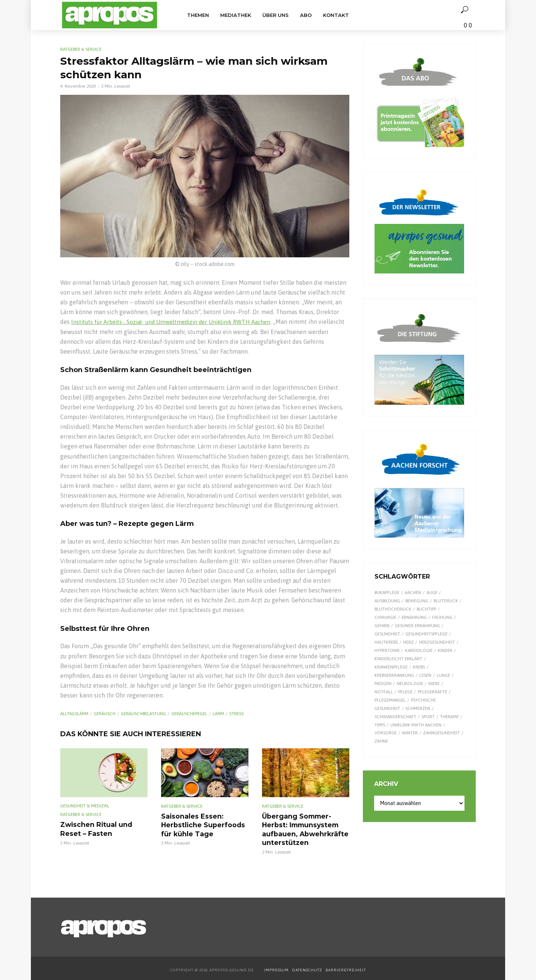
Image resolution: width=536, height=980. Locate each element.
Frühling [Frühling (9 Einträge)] (442, 617)
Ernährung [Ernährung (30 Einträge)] (414, 617)
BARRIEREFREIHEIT (346, 967)
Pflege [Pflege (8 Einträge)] (405, 692)
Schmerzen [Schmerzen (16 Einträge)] (418, 708)
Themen (198, 15)
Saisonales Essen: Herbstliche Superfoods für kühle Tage (200, 824)
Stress (236, 714)
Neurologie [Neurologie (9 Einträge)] (410, 684)
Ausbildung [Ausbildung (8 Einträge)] (387, 601)
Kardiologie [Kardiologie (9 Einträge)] (419, 650)
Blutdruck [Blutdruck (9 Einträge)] (446, 601)
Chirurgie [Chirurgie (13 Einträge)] (385, 617)
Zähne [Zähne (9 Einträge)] (381, 741)
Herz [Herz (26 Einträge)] (408, 642)
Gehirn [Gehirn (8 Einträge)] (382, 626)
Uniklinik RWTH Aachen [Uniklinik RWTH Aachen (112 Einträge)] (416, 725)
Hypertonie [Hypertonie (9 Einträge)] (387, 650)
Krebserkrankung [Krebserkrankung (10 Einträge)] (394, 675)
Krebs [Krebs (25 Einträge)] (419, 667)
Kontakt (336, 15)
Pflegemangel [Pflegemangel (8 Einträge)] (390, 700)
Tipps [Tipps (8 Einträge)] (380, 725)
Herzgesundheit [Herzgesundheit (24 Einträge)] (437, 642)
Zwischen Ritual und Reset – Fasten (104, 828)
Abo (306, 15)
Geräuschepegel (189, 714)
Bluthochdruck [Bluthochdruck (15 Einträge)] (393, 609)
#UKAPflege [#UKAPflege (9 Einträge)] (387, 593)
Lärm (218, 714)
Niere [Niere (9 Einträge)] (434, 684)
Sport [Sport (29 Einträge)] (428, 717)
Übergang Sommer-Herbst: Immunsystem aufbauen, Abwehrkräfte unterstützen (301, 828)
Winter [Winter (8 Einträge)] (410, 733)
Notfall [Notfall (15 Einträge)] (384, 692)
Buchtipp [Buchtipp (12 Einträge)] (426, 609)
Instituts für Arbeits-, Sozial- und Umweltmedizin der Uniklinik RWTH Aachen (177, 322)
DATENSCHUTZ (308, 967)
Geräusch (105, 714)
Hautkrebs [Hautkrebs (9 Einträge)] (386, 642)
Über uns (276, 15)
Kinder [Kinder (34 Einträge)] (445, 650)
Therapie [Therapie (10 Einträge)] (449, 717)
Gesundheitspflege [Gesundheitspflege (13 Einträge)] (426, 634)
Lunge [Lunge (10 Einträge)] (443, 675)
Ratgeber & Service (81, 49)
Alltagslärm (74, 714)
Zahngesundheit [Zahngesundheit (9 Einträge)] (442, 733)
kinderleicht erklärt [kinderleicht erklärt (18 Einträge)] (398, 659)
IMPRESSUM (276, 967)
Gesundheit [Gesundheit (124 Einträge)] (387, 634)
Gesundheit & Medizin (84, 805)
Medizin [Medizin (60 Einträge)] (383, 684)
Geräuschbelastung (143, 714)
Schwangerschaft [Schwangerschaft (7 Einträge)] (395, 717)
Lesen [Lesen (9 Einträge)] (425, 675)
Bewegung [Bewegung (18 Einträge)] (417, 601)
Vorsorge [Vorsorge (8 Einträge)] (386, 733)
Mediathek (236, 15)
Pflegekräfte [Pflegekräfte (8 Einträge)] (432, 692)
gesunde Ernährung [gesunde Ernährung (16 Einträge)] (417, 626)
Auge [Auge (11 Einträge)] (432, 593)
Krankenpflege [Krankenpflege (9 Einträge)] (391, 667)
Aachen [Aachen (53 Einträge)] (413, 593)
